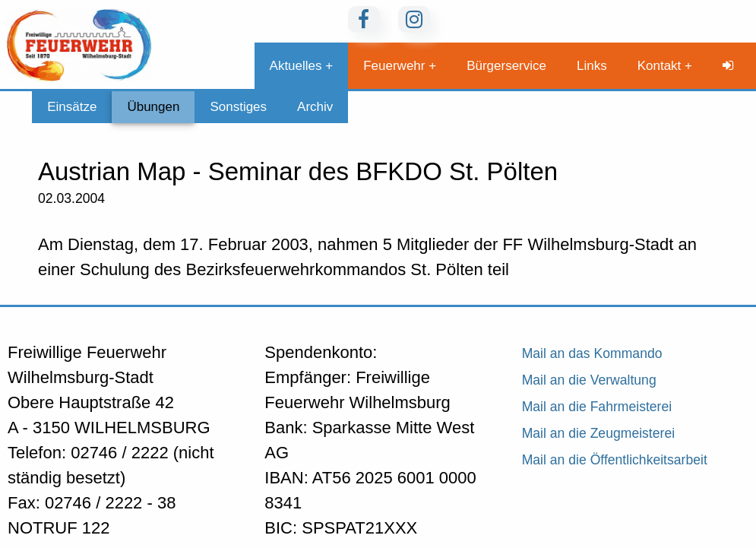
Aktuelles (296, 66)
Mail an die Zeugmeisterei (598, 433)
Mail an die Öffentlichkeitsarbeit (615, 460)
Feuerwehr (394, 66)
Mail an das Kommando (592, 353)
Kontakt (660, 66)
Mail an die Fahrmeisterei (597, 407)
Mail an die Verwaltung (589, 380)
